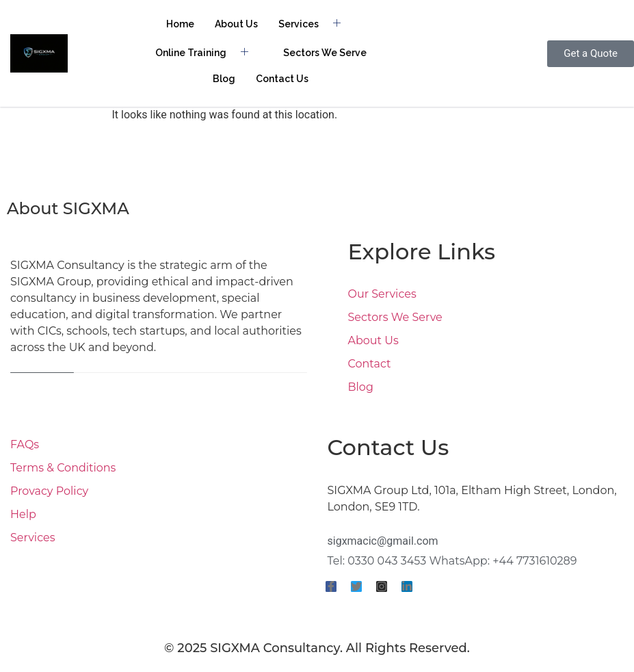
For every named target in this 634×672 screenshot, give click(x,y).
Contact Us (282, 79)
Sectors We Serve (325, 53)
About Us (236, 24)
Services (315, 24)
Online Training (207, 53)
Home (180, 24)
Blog (224, 79)
